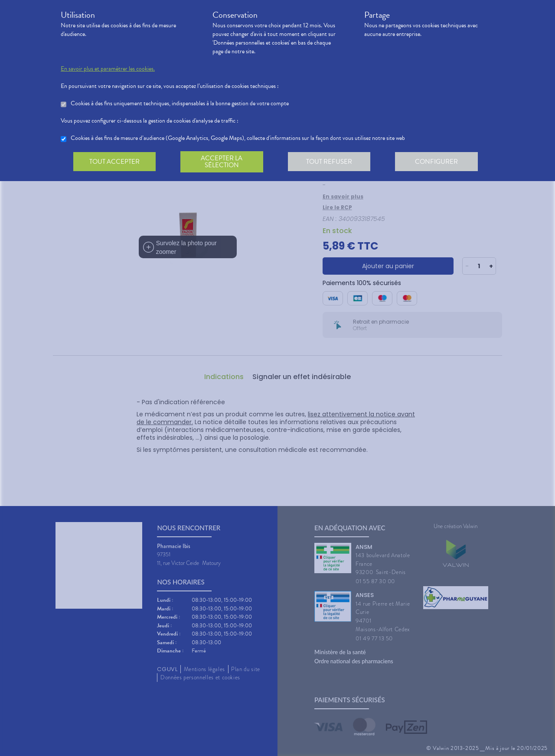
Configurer (440, 162)
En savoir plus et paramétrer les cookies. (108, 69)
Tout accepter (115, 162)
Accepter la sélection (224, 162)
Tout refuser (332, 162)
